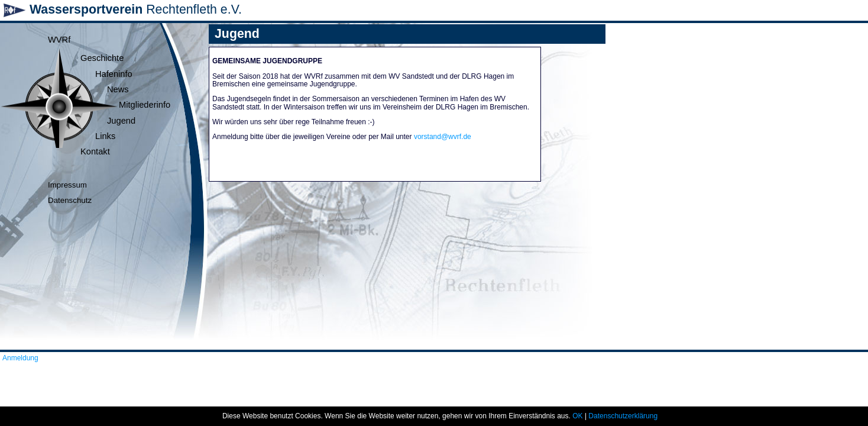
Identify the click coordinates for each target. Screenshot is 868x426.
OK (577, 416)
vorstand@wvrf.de (443, 137)
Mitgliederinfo (145, 105)
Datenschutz (70, 200)
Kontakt (95, 151)
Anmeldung (20, 358)
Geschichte (102, 58)
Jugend (121, 121)
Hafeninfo (114, 74)
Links (105, 136)
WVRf (59, 40)
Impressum (67, 185)
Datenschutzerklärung (623, 416)
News (118, 89)
